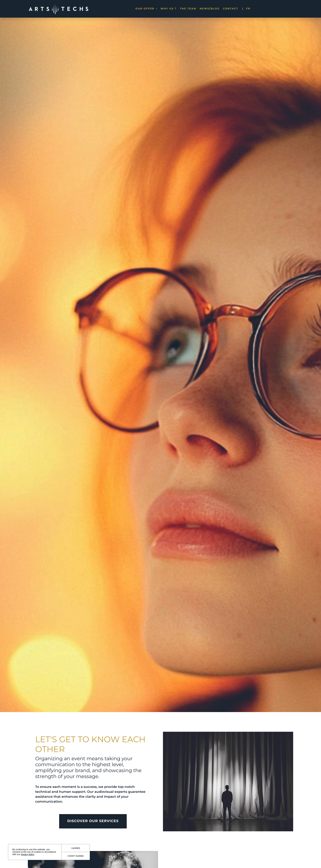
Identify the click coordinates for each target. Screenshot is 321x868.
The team (188, 9)
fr (246, 9)
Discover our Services (93, 839)
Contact (231, 9)
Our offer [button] (146, 9)
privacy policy (28, 854)
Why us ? (168, 9)
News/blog (210, 9)
